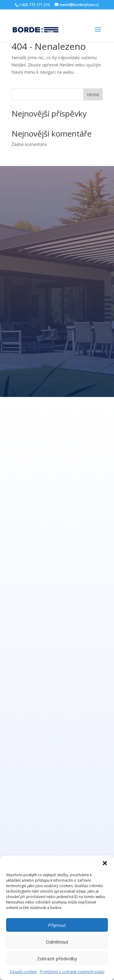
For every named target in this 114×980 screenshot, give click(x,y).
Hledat (93, 95)
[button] (105, 863)
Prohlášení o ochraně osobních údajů (72, 972)
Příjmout (57, 925)
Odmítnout (57, 942)
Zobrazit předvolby (57, 958)
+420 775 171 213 (35, 5)
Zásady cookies (23, 972)
